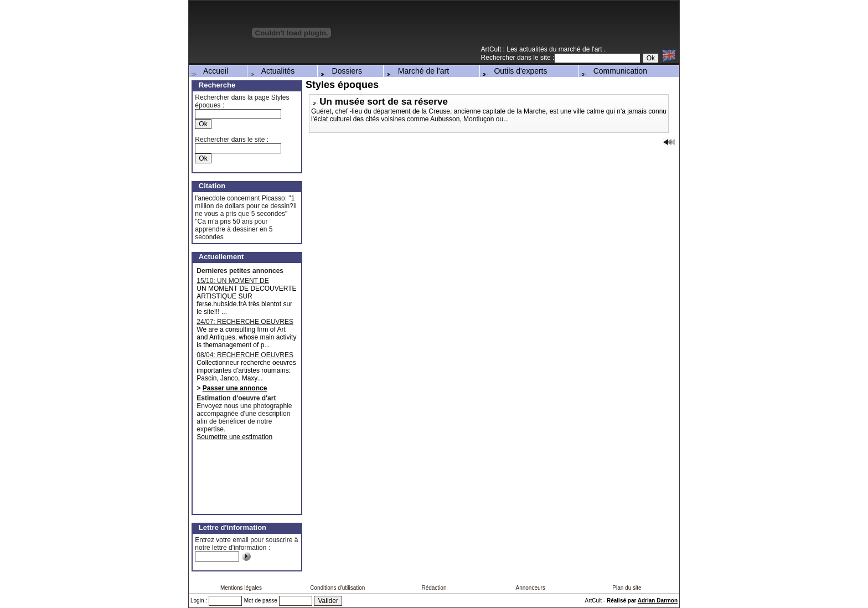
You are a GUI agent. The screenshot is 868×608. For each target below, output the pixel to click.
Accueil (209, 71)
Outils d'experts (514, 71)
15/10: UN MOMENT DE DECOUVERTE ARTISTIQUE (240, 281)
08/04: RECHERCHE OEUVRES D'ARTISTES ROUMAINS (245, 355)
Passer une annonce (235, 388)
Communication (614, 71)
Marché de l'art (417, 71)
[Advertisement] (550, 27)
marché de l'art (581, 49)
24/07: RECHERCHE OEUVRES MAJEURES (245, 322)
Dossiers (340, 71)
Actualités (272, 71)
